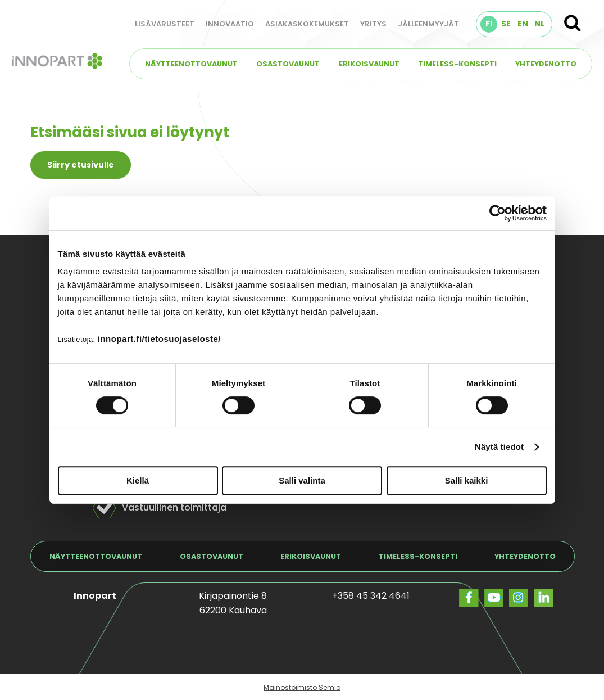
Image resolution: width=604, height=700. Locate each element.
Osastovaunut (288, 64)
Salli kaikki (467, 480)
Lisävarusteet (165, 24)
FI (489, 24)
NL (539, 24)
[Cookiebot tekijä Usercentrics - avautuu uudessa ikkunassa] (498, 213)
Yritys (373, 24)
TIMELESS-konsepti (457, 64)
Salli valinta (302, 480)
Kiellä (138, 480)
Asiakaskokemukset (307, 24)
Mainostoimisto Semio (302, 687)
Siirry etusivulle (81, 165)
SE (506, 24)
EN (523, 24)
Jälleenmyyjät (428, 24)
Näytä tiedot (499, 447)
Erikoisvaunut (369, 64)
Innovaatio (230, 24)
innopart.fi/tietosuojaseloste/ (159, 339)
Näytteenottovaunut (191, 64)
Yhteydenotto (546, 64)
